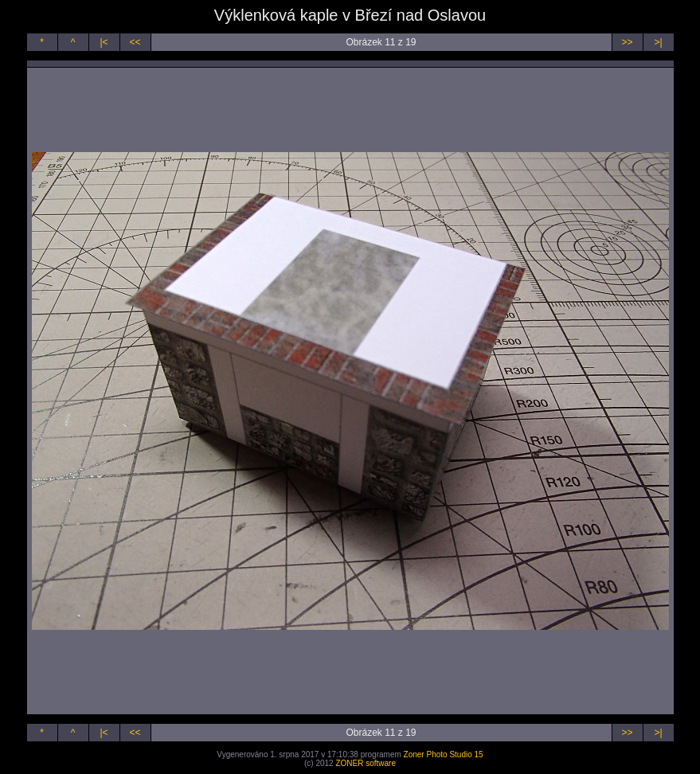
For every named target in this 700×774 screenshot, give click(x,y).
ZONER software (366, 763)
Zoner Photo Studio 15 (444, 754)
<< (135, 42)
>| (658, 42)
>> (627, 42)
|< (104, 42)
